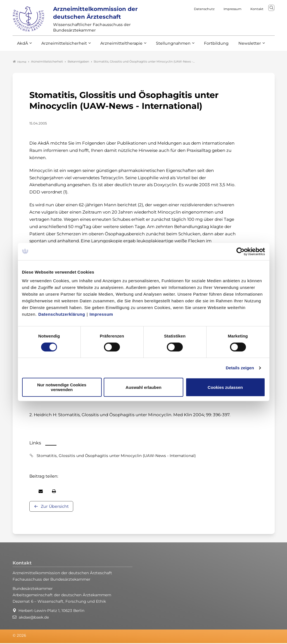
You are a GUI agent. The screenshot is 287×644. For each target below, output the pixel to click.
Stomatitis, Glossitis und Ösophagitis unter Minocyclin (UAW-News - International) (116, 456)
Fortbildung (207, 47)
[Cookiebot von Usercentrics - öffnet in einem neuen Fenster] (241, 252)
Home (20, 63)
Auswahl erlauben (143, 387)
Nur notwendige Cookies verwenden (62, 387)
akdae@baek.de (34, 618)
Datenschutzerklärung (62, 314)
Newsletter (238, 47)
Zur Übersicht (55, 507)
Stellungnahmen (166, 47)
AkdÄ (22, 47)
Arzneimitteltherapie (117, 47)
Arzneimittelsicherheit (62, 47)
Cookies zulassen (225, 387)
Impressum (101, 314)
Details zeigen (240, 368)
